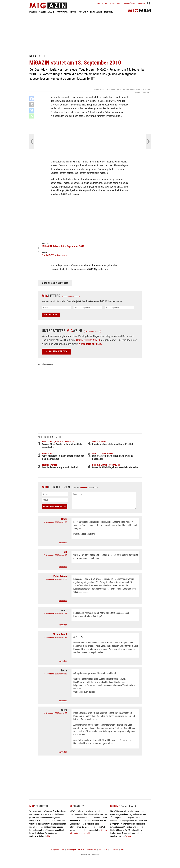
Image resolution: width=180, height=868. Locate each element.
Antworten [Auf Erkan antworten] (63, 700)
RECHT (73, 12)
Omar (64, 519)
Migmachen (115, 4)
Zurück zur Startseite (55, 283)
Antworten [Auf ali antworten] (63, 567)
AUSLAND (83, 12)
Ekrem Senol (60, 634)
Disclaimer (125, 850)
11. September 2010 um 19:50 (55, 579)
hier (49, 836)
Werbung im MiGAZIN (75, 850)
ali (65, 552)
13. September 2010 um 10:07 (55, 713)
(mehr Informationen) (71, 297)
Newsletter (102, 4)
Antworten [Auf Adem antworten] (63, 752)
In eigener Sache (58, 850)
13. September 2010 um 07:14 (55, 613)
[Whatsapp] (32, 116)
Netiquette (84, 488)
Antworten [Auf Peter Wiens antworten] (63, 601)
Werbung (142, 4)
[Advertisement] (90, 34)
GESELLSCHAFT (47, 12)
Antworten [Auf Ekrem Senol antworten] (63, 661)
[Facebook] (32, 99)
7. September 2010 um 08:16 (55, 555)
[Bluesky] (32, 110)
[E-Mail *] (56, 308)
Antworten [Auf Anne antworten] (63, 625)
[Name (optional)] (119, 308)
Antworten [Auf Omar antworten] (63, 542)
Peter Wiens (60, 576)
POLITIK (33, 12)
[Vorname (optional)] (88, 308)
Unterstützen (129, 4)
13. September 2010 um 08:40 (55, 674)
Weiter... (129, 836)
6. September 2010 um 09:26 (55, 522)
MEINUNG (109, 12)
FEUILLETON (96, 12)
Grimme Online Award (88, 340)
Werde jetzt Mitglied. (90, 344)
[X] (32, 104)
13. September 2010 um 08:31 (55, 638)
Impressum (114, 850)
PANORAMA (62, 12)
